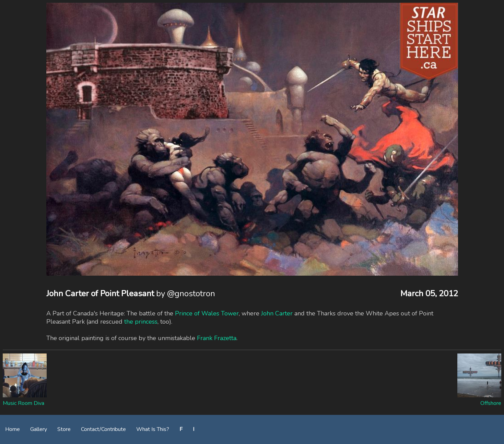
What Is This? (153, 429)
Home (13, 429)
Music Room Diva (24, 403)
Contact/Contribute (103, 429)
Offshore (491, 403)
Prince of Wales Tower (207, 313)
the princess (141, 322)
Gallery (39, 429)
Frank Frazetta (217, 338)
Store (64, 429)
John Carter (277, 313)
